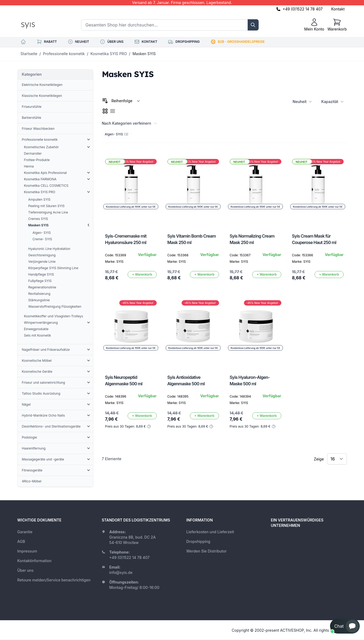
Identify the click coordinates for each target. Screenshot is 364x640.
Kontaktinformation (35, 561)
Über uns (26, 570)
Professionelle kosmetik (64, 54)
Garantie (25, 532)
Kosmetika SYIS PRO (109, 54)
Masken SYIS (144, 54)
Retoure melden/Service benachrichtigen (54, 580)
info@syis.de (121, 572)
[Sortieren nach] (126, 101)
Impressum (27, 551)
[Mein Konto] (314, 25)
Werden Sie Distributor (207, 551)
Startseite (29, 54)
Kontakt (338, 9)
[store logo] (40, 25)
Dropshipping (198, 541)
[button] (345, 626)
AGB (21, 541)
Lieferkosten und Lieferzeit (210, 532)
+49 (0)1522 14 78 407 (303, 9)
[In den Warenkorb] (142, 275)
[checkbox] (105, 111)
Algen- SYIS (117, 134)
